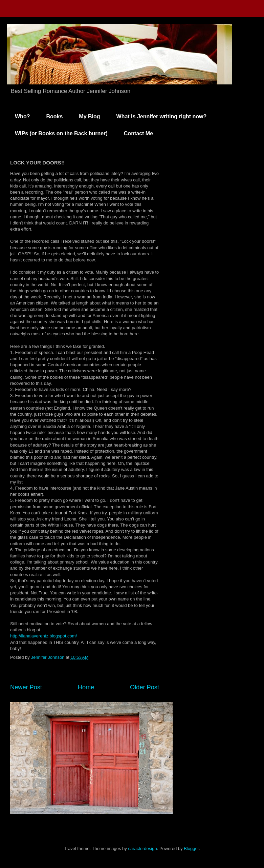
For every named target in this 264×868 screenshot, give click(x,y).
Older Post (145, 687)
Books (54, 116)
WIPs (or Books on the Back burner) (61, 133)
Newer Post (26, 687)
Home (86, 687)
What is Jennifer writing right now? (162, 116)
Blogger (191, 849)
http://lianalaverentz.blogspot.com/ (43, 636)
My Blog (89, 116)
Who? (22, 116)
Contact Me (138, 133)
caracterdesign (142, 849)
